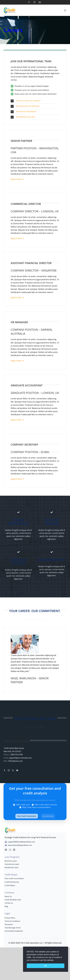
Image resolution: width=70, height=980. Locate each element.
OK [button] (46, 966)
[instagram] (9, 770)
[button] (55, 960)
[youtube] (17, 770)
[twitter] (13, 770)
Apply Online (17, 179)
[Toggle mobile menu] (65, 10)
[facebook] (4, 770)
